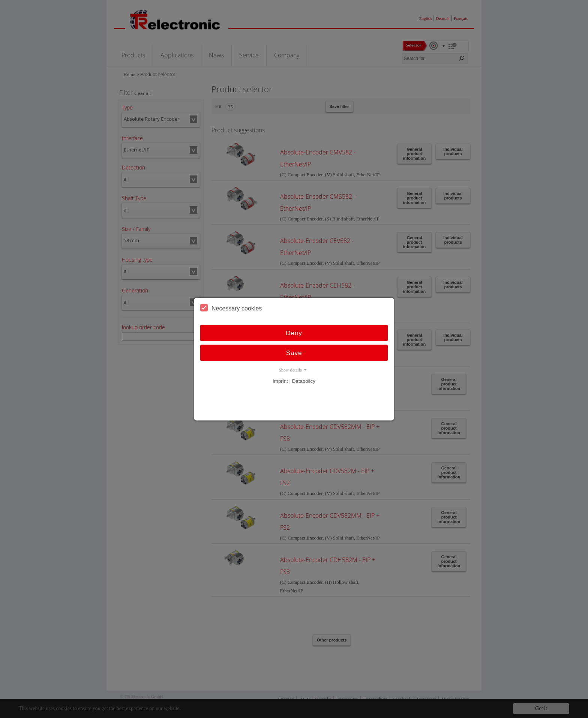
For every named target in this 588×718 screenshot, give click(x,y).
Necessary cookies (231, 307)
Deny (294, 333)
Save (294, 353)
